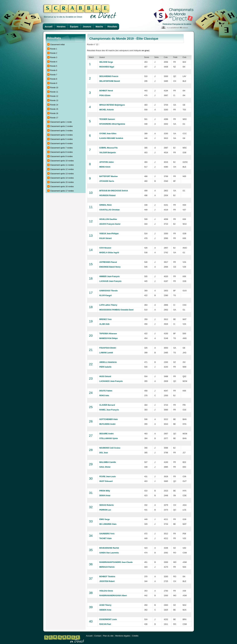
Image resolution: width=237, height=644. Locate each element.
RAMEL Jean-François (109, 410)
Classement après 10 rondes (62, 161)
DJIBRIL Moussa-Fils (109, 148)
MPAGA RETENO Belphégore (112, 105)
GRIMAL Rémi (106, 205)
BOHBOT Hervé (106, 91)
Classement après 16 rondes (62, 187)
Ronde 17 (54, 118)
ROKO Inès (104, 396)
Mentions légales (123, 636)
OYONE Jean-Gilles (108, 134)
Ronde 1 (54, 49)
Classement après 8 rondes (62, 152)
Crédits (135, 636)
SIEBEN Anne (105, 610)
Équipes (74, 27)
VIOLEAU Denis (106, 591)
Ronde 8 (54, 79)
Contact (98, 636)
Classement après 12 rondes (62, 169)
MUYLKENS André (107, 424)
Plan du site (108, 636)
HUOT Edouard (106, 481)
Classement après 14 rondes (62, 178)
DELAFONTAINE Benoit (110, 81)
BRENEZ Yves (106, 319)
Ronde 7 (54, 75)
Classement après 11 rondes (62, 165)
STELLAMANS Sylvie (109, 438)
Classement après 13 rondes (62, 174)
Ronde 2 (54, 53)
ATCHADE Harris (107, 181)
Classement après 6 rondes (62, 144)
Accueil (49, 27)
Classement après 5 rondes (62, 139)
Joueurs (87, 27)
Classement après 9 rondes (62, 156)
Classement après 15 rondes (62, 182)
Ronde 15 (54, 109)
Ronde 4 (54, 62)
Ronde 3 (54, 57)
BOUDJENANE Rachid (109, 548)
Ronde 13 (54, 100)
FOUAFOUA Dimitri (108, 348)
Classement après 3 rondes (62, 131)
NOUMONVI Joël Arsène (110, 448)
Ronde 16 (54, 113)
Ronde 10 (54, 88)
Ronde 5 (54, 66)
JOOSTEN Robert (107, 581)
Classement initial (57, 45)
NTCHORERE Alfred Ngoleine (112, 124)
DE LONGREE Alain (108, 524)
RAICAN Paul (105, 624)
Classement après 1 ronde (61, 122)
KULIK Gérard (105, 238)
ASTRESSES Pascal (108, 262)
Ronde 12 (54, 96)
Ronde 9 (54, 83)
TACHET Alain (106, 538)
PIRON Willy (105, 491)
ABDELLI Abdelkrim (108, 362)
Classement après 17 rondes (62, 191)
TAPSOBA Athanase (108, 334)
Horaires (61, 27)
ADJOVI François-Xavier (110, 224)
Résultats (112, 27)
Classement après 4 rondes (62, 135)
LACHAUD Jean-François (110, 281)
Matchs (99, 27)
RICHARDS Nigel (107, 67)
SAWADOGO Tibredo (109, 291)
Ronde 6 (54, 70)
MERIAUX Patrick (107, 567)
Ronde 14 (54, 105)
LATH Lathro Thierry (108, 305)
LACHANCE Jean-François (111, 381)
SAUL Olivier (105, 467)
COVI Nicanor (105, 248)
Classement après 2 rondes (62, 126)
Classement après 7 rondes (62, 148)
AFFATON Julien (107, 162)
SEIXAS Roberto (107, 505)
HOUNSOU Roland (107, 195)
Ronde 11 (54, 92)
